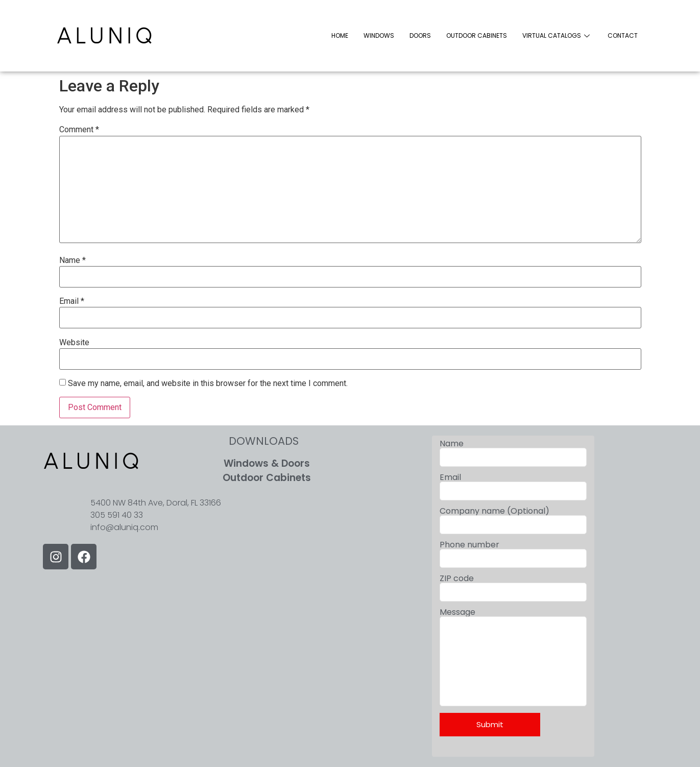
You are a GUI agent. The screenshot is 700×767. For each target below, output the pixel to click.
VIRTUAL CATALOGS (557, 35)
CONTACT (623, 35)
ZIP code (513, 588)
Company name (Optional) (513, 521)
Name (73, 260)
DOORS (420, 35)
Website (74, 343)
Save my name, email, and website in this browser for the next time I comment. (208, 383)
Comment (79, 130)
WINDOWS (379, 35)
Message (513, 682)
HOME (340, 35)
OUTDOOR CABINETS (477, 35)
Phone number (513, 554)
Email (72, 301)
